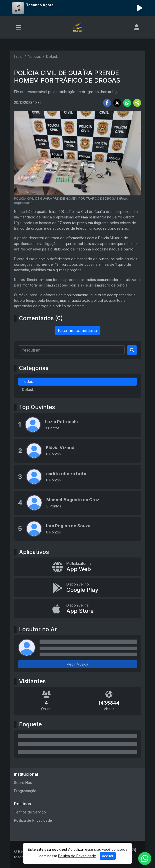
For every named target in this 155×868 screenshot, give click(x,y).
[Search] (132, 350)
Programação (25, 791)
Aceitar (108, 856)
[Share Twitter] (117, 103)
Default (28, 389)
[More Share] (137, 103)
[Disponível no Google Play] (78, 588)
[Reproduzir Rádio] (140, 8)
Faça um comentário (77, 331)
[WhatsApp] (145, 858)
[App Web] (78, 567)
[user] (137, 27)
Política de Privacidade (33, 820)
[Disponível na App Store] (78, 609)
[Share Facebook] (107, 103)
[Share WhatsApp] (127, 103)
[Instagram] (134, 850)
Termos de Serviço (30, 812)
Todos (27, 381)
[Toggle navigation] (19, 27)
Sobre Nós (23, 783)
